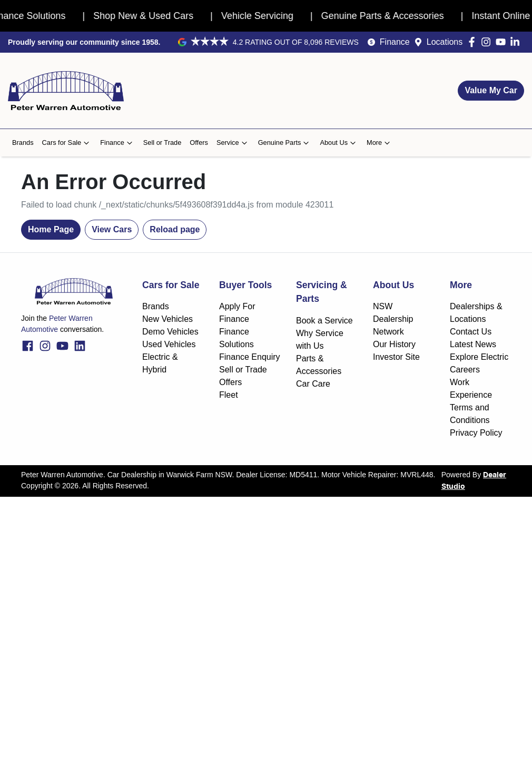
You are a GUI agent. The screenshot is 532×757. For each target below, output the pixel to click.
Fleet (229, 395)
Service (233, 143)
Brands (23, 142)
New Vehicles (168, 319)
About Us (339, 143)
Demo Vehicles (170, 332)
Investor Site (396, 357)
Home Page (51, 229)
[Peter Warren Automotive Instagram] (488, 42)
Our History (394, 344)
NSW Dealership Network (393, 319)
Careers (465, 370)
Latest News (473, 344)
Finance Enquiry (250, 357)
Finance (395, 42)
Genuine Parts (285, 143)
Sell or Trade (162, 142)
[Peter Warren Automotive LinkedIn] (517, 42)
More (380, 143)
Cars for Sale (67, 143)
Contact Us (471, 332)
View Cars (112, 229)
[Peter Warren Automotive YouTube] (503, 42)
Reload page (175, 229)
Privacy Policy (476, 433)
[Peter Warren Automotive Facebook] (474, 42)
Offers (199, 142)
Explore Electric (479, 357)
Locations (445, 42)
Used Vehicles (169, 344)
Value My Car (491, 90)
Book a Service (324, 321)
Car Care (313, 384)
